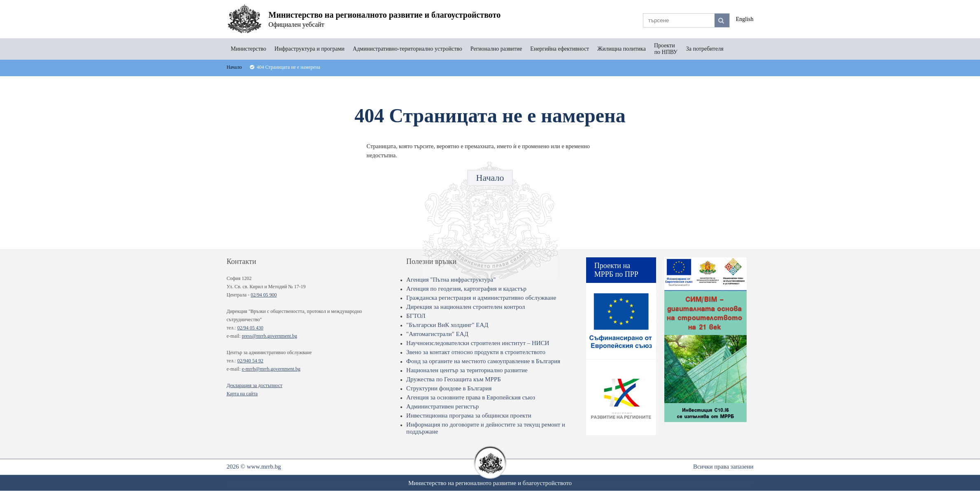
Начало (490, 178)
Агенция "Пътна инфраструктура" (451, 280)
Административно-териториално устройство (407, 49)
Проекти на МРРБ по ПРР (616, 270)
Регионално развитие (496, 49)
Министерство (249, 49)
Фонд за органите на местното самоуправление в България (483, 361)
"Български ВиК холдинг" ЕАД (447, 325)
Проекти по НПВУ (666, 49)
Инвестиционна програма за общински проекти (469, 415)
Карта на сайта (242, 394)
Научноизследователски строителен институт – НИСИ (478, 343)
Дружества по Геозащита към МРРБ (454, 379)
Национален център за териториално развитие (467, 370)
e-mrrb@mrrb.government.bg (271, 369)
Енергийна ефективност (560, 49)
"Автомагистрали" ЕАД (437, 334)
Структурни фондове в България (449, 388)
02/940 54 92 (250, 361)
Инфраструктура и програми (310, 49)
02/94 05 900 (264, 295)
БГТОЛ (416, 316)
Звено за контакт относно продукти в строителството (476, 352)
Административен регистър (442, 406)
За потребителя (705, 49)
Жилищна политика (622, 49)
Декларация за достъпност (255, 385)
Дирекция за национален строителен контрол (466, 307)
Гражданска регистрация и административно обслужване (481, 298)
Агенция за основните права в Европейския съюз (471, 397)
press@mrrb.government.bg (269, 336)
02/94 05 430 (250, 328)
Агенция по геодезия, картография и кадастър (466, 289)
